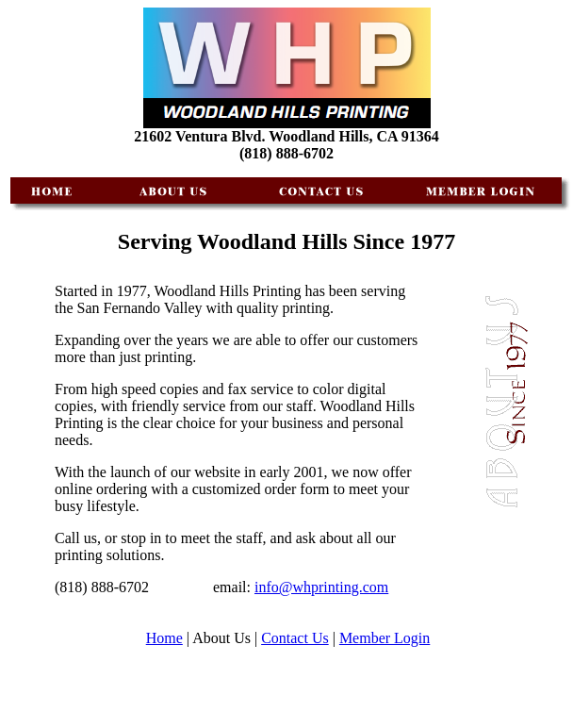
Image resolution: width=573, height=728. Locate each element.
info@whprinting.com (321, 587)
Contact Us (295, 638)
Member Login (385, 638)
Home (164, 638)
